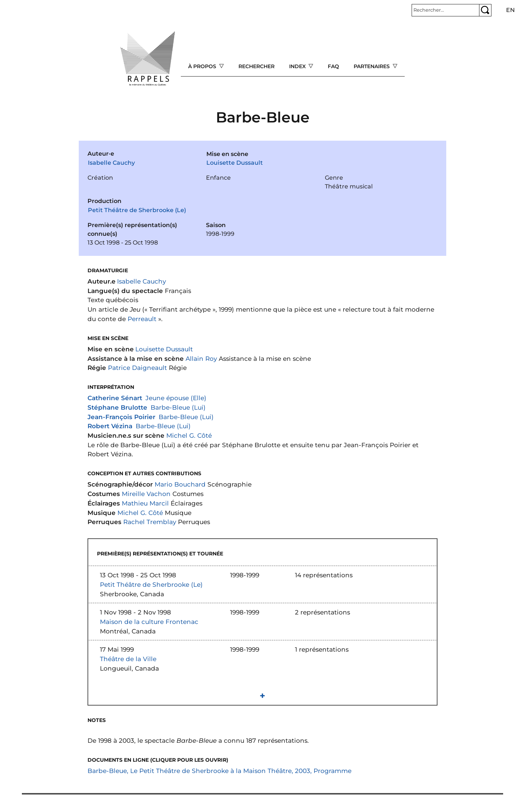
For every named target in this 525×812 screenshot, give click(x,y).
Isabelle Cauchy (111, 163)
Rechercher (256, 66)
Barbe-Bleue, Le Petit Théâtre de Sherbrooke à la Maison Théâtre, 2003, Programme (219, 771)
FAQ (333, 66)
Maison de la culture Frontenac (149, 622)
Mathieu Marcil (145, 503)
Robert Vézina (110, 426)
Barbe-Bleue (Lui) (178, 407)
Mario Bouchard (180, 484)
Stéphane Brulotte (117, 407)
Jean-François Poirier (121, 417)
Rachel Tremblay (150, 522)
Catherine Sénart (115, 398)
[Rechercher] (446, 10)
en (510, 10)
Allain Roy (201, 358)
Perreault (142, 319)
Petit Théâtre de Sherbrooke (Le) (137, 210)
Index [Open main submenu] (298, 66)
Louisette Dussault (235, 163)
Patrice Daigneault (137, 368)
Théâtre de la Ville (128, 659)
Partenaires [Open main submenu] (372, 66)
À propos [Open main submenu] (203, 66)
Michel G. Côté (189, 435)
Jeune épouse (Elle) (176, 398)
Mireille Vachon (146, 494)
